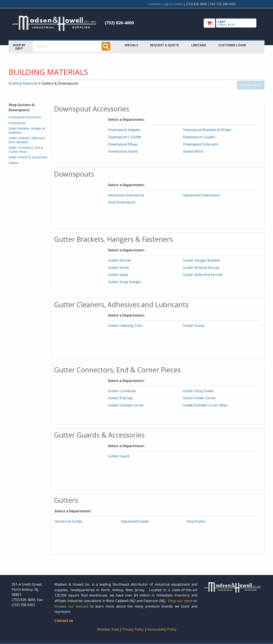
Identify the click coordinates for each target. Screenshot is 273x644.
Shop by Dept (19, 47)
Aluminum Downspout (126, 195)
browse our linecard (71, 606)
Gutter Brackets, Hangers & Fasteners (27, 130)
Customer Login (158, 4)
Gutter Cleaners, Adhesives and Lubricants (27, 140)
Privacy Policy (134, 629)
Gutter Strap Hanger (125, 282)
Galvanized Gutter (135, 521)
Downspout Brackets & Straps (207, 130)
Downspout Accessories (25, 117)
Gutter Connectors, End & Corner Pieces (26, 149)
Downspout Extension (201, 144)
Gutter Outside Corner (126, 405)
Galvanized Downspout (201, 195)
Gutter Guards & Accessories (28, 157)
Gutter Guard (119, 456)
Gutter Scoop (194, 326)
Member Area (108, 629)
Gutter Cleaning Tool (125, 326)
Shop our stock (180, 601)
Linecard (199, 45)
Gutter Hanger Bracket (201, 260)
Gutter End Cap (120, 398)
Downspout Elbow (123, 144)
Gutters (13, 163)
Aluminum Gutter (69, 521)
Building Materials (23, 83)
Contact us (64, 621)
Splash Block (193, 151)
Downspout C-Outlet (125, 137)
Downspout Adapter (124, 130)
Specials (131, 45)
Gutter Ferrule (120, 260)
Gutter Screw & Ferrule (201, 268)
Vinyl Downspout (122, 202)
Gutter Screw (118, 268)
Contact (178, 4)
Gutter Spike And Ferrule (203, 275)
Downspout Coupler (199, 137)
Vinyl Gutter (196, 521)
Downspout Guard (123, 151)
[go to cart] (232, 23)
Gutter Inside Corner (200, 398)
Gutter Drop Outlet (198, 391)
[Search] (106, 46)
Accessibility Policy (162, 629)
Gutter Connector (122, 391)
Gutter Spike (118, 275)
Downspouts (17, 123)
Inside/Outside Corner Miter (205, 405)
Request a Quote (165, 45)
